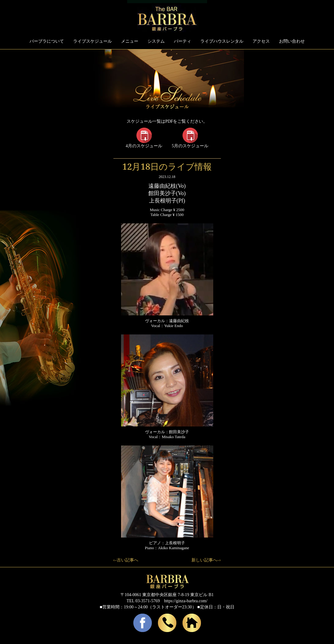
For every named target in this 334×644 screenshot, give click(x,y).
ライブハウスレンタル (222, 41)
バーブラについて (47, 41)
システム (156, 41)
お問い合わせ (292, 41)
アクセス (261, 41)
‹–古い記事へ (126, 560)
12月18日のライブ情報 (167, 166)
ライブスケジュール (92, 41)
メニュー (130, 41)
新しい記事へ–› (206, 560)
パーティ (183, 41)
